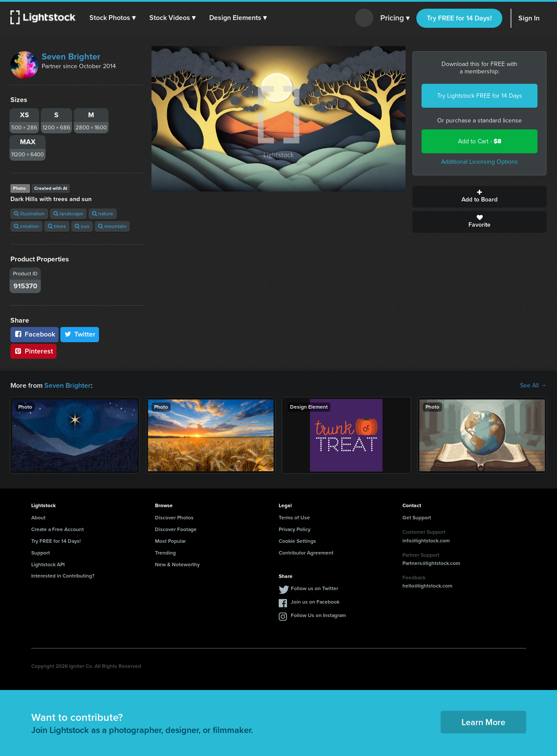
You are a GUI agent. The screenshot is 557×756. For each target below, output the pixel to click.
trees (57, 226)
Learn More (483, 722)
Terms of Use (294, 518)
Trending (165, 553)
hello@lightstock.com (427, 586)
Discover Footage (176, 529)
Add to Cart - (480, 141)
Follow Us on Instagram (318, 615)
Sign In (529, 18)
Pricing (395, 18)
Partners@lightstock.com (431, 563)
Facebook (35, 334)
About (38, 518)
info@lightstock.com (426, 541)
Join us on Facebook (315, 602)
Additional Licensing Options (480, 162)
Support (41, 553)
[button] (112, 18)
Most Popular (170, 541)
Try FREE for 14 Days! (459, 18)
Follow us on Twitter (315, 588)
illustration (29, 214)
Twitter (80, 334)
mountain (112, 226)
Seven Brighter (71, 56)
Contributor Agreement (306, 553)
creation (26, 226)
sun (82, 226)
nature (103, 214)
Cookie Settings (297, 541)
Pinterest (33, 351)
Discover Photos (174, 518)
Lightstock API (48, 565)
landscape (68, 214)
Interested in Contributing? (63, 576)
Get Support (417, 518)
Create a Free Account (58, 529)
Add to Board (480, 197)
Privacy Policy (295, 529)
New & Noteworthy (177, 565)
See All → (533, 386)
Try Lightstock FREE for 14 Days (480, 96)
